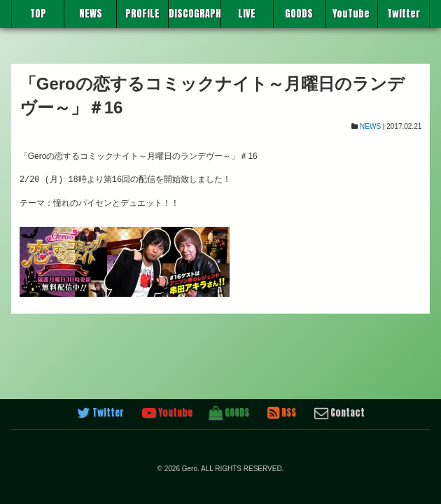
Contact (339, 413)
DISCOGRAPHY (195, 14)
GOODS (299, 14)
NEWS (91, 14)
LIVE (247, 14)
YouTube (351, 14)
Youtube (167, 413)
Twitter (404, 14)
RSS (282, 413)
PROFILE (142, 14)
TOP (38, 14)
